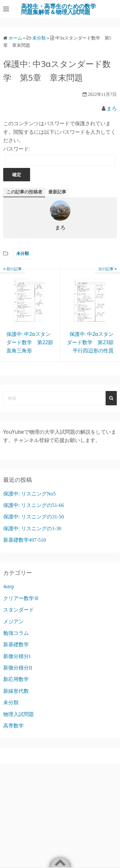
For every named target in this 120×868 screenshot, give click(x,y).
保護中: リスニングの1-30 (32, 528)
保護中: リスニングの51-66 (34, 505)
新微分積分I (17, 656)
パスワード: (59, 156)
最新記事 (57, 192)
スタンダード (19, 610)
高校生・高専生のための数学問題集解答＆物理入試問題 (59, 9)
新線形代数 (16, 691)
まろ (112, 108)
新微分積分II (18, 668)
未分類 (23, 253)
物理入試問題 (19, 714)
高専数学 (13, 726)
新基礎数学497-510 (24, 540)
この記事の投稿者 (24, 192)
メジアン (13, 622)
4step (9, 586)
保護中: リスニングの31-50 (34, 517)
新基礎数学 (16, 644)
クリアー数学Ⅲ (21, 598)
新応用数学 (16, 679)
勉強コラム (16, 633)
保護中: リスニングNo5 (29, 494)
